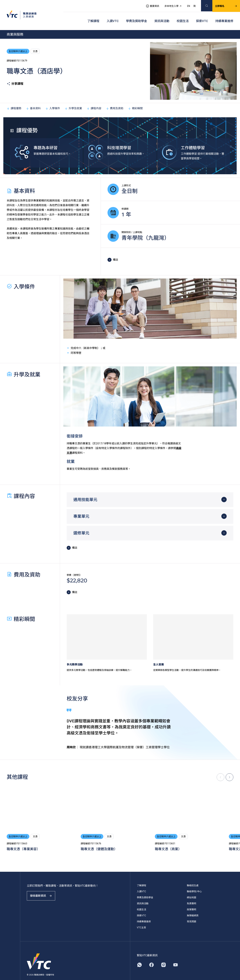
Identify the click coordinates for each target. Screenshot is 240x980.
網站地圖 (191, 889)
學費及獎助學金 (136, 15)
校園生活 (183, 15)
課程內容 (94, 100)
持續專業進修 (224, 15)
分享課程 (15, 75)
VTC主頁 (141, 919)
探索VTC (202, 15)
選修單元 (81, 525)
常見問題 (191, 913)
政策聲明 (191, 901)
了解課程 (93, 15)
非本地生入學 (169, 4)
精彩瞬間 (135, 100)
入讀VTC (113, 15)
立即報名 (222, 4)
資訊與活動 (162, 15)
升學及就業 (73, 100)
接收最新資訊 (43, 890)
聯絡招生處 (193, 877)
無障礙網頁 (193, 907)
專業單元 (81, 508)
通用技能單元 (85, 491)
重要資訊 (148, 4)
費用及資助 (115, 100)
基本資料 (33, 100)
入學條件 (53, 100)
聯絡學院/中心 (194, 883)
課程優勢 (14, 100)
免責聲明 (191, 895)
